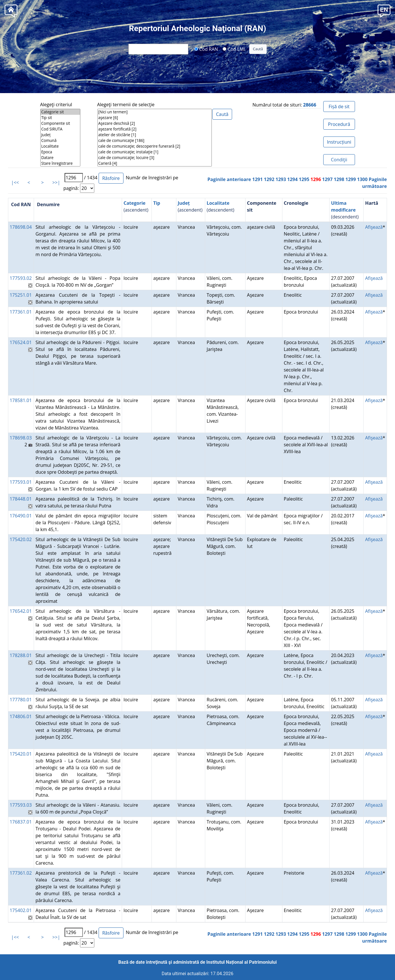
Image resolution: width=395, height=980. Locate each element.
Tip (157, 203)
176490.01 (21, 516)
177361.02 (21, 873)
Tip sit (60, 118)
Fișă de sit (339, 107)
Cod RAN (206, 49)
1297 (327, 179)
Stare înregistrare (60, 163)
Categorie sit (60, 112)
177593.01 (21, 482)
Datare (60, 158)
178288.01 (21, 655)
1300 (362, 179)
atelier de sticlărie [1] (155, 135)
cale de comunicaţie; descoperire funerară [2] (155, 146)
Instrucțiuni (339, 142)
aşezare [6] (155, 118)
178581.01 (21, 400)
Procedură (339, 124)
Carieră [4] (155, 163)
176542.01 (21, 611)
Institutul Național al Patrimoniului (242, 962)
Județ (60, 135)
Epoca (60, 152)
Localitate (60, 146)
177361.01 (21, 312)
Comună (60, 140)
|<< (15, 182)
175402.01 (21, 910)
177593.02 (21, 278)
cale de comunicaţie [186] (155, 140)
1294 (293, 179)
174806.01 (21, 716)
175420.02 (21, 539)
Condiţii (339, 160)
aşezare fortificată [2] (155, 129)
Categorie (134, 203)
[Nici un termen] (155, 112)
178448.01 (21, 499)
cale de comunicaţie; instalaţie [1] (155, 152)
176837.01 (21, 822)
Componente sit (60, 123)
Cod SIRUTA (60, 129)
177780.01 (21, 700)
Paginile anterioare (229, 179)
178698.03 (21, 438)
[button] (384, 10)
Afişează (374, 227)
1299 (351, 179)
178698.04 (21, 227)
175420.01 (21, 754)
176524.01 (21, 342)
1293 (281, 179)
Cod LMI (234, 49)
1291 (257, 179)
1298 (339, 179)
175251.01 (21, 295)
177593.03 (21, 805)
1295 (304, 179)
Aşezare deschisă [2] (155, 123)
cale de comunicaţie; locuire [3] (155, 158)
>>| (56, 182)
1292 (269, 179)
